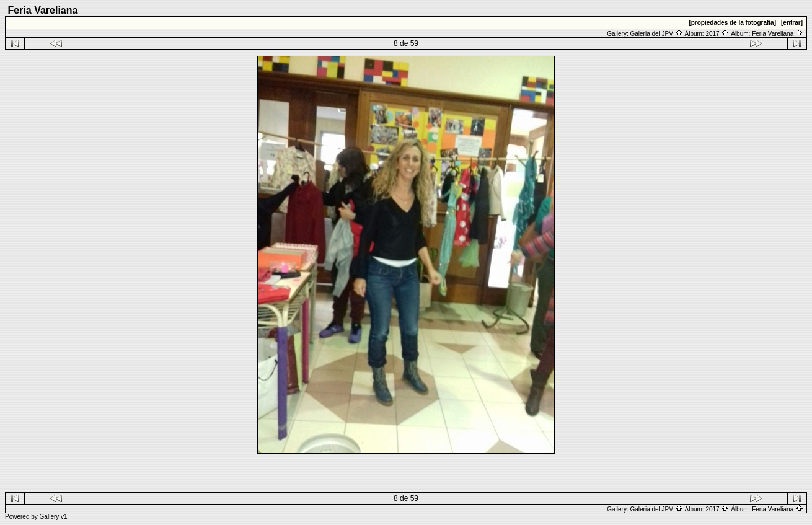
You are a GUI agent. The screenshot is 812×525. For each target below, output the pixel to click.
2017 (717, 34)
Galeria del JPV (656, 34)
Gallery (50, 517)
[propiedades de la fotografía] (732, 23)
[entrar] (792, 23)
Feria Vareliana (778, 34)
